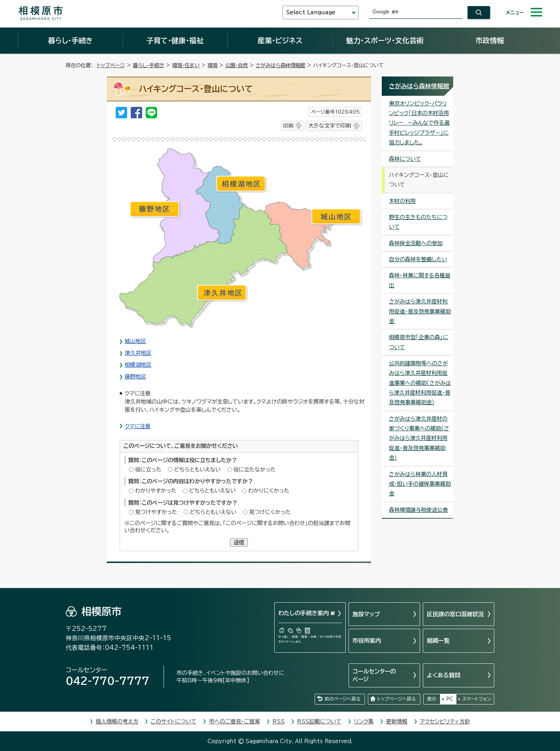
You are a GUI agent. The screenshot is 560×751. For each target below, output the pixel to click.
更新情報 (397, 722)
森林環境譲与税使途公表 (418, 510)
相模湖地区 (138, 365)
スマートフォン (477, 699)
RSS (279, 722)
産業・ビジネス (280, 40)
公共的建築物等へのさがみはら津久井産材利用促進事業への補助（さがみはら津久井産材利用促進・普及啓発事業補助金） (420, 383)
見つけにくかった (270, 512)
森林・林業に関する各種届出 (420, 280)
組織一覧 (438, 641)
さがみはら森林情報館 (281, 65)
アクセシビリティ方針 (445, 722)
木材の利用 (402, 201)
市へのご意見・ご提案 (234, 722)
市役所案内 (367, 641)
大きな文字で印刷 (330, 126)
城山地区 (135, 341)
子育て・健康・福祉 (175, 40)
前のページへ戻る (342, 699)
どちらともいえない (197, 470)
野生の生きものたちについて (418, 222)
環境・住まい (186, 65)
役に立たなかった (254, 470)
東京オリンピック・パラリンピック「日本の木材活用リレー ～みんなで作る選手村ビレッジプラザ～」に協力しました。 (419, 123)
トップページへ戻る (396, 699)
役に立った (148, 470)
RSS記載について (319, 722)
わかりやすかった (156, 491)
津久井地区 (138, 353)
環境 (212, 65)
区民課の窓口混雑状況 (455, 614)
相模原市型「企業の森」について (419, 342)
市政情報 (490, 40)
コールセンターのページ (374, 675)
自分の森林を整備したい (418, 259)
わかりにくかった (269, 491)
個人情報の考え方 (117, 722)
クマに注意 (137, 426)
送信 (239, 542)
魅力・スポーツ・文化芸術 (385, 40)
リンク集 (364, 722)
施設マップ (366, 614)
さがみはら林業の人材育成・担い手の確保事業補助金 (420, 484)
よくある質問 (444, 675)
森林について (405, 159)
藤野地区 (135, 377)
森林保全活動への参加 (416, 243)
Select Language (311, 12)
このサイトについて (174, 722)
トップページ (111, 65)
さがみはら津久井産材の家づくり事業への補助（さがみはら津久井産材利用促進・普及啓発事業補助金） (419, 438)
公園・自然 (237, 65)
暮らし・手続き (70, 40)
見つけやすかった (156, 512)
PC (450, 699)
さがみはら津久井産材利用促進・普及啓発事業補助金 (420, 311)
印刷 (288, 126)
